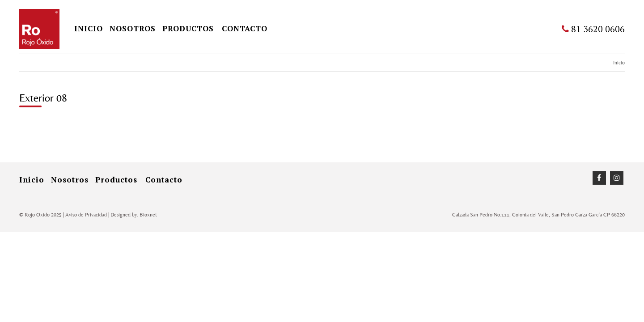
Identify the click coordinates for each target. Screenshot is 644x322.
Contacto (245, 28)
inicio (89, 28)
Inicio (619, 63)
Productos (188, 28)
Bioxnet (148, 215)
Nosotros (133, 28)
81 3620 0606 (593, 29)
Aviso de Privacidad (86, 215)
